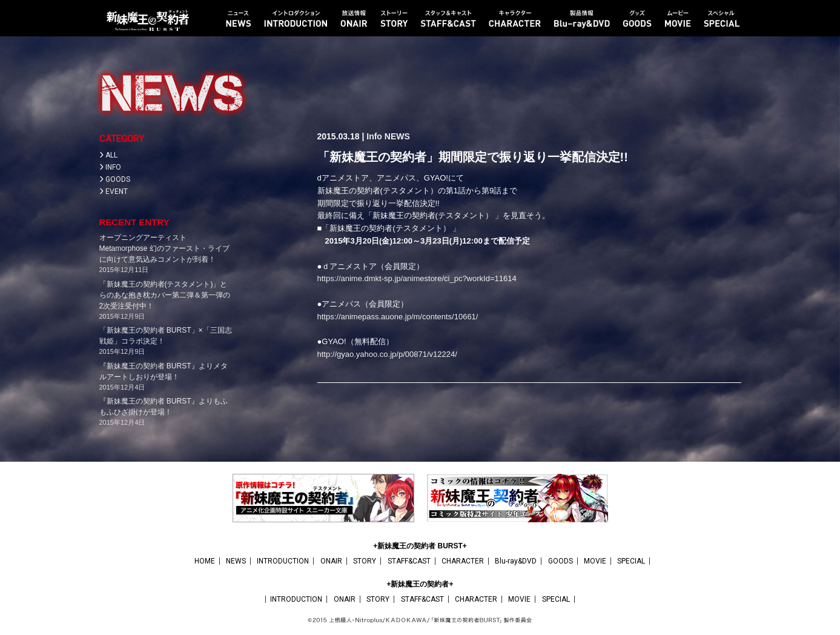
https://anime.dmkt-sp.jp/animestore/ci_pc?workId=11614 (417, 278)
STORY (365, 561)
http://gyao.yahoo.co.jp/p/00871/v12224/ (387, 354)
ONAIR (331, 561)
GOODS (118, 179)
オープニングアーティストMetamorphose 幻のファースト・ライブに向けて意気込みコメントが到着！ (164, 248)
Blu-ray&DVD (516, 561)
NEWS (397, 136)
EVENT (117, 191)
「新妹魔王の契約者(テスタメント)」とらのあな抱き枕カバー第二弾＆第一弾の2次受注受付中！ (165, 295)
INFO (113, 167)
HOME (205, 561)
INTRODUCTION (283, 561)
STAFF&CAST (409, 561)
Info (374, 136)
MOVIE (595, 561)
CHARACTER (463, 561)
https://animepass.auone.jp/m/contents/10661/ (398, 317)
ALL (111, 155)
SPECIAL (631, 561)
